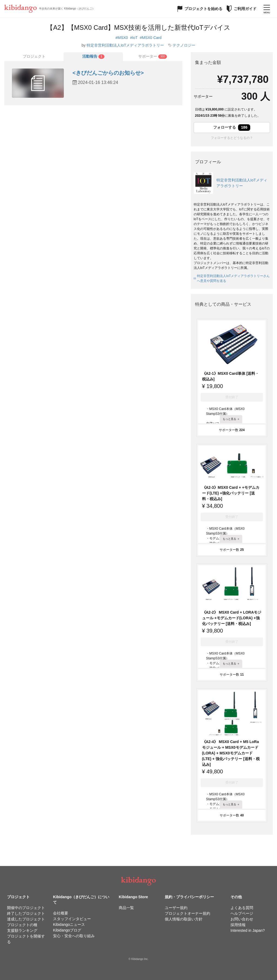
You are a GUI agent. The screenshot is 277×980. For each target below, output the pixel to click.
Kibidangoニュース (69, 924)
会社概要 (61, 913)
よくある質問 (242, 908)
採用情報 (238, 925)
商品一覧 (126, 908)
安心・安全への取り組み (74, 936)
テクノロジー (184, 45)
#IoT (134, 38)
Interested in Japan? (248, 930)
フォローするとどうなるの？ (232, 138)
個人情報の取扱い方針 (184, 919)
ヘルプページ (242, 913)
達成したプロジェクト (26, 919)
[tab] (93, 57)
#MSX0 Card (151, 38)
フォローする (232, 128)
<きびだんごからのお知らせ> (108, 73)
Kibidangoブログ (67, 930)
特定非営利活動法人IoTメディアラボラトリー (125, 45)
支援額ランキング (22, 930)
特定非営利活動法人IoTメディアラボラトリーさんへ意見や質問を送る (232, 278)
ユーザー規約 (176, 908)
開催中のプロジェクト (26, 908)
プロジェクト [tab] (34, 56)
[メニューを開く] (267, 9)
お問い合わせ (242, 919)
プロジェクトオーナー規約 (187, 913)
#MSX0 (122, 38)
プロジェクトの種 (22, 925)
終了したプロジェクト (26, 913)
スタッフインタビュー (72, 919)
